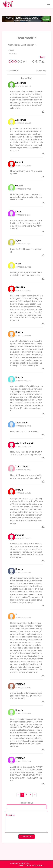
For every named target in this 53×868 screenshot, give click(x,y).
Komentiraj (26, 836)
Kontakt (21, 865)
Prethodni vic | (13, 71)
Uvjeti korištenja (38, 865)
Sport (42, 57)
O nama (28, 865)
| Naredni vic (41, 71)
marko (11, 50)
